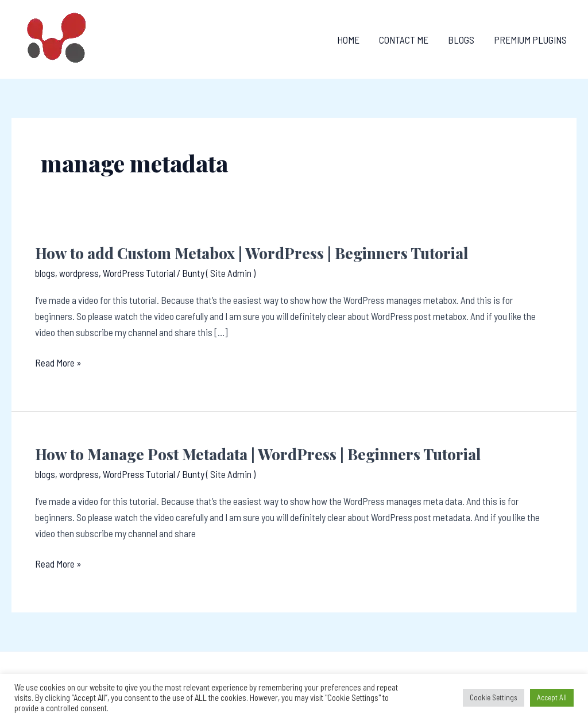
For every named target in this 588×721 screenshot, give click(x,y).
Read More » (58, 363)
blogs (45, 273)
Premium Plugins (530, 40)
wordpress (79, 273)
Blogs (461, 40)
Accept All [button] (552, 697)
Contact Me (404, 40)
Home (348, 40)
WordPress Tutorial (139, 273)
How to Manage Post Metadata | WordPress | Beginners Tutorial (258, 454)
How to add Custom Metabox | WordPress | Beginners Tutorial (252, 253)
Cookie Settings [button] (494, 697)
